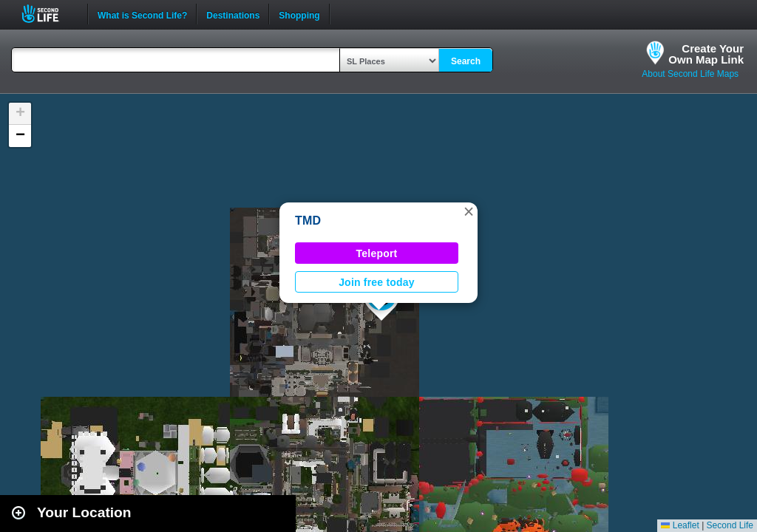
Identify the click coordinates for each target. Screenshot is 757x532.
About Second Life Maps (690, 74)
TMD (308, 221)
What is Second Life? (142, 14)
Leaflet (680, 525)
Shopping (299, 14)
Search (466, 61)
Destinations (233, 14)
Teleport (377, 253)
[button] (469, 211)
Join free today (377, 282)
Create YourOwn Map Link (706, 54)
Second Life (48, 14)
